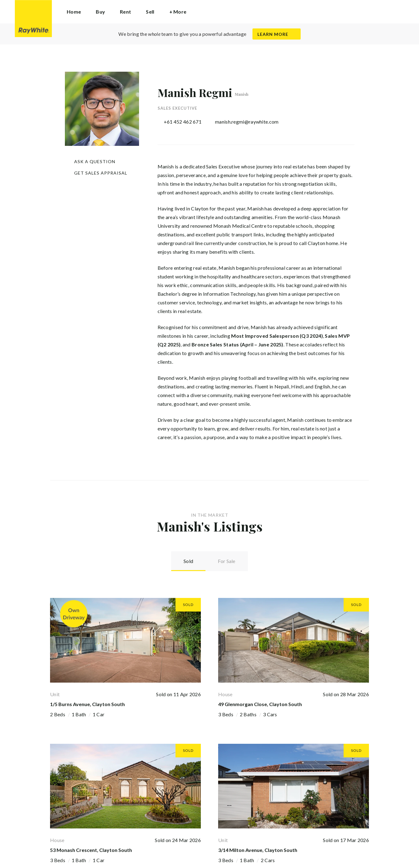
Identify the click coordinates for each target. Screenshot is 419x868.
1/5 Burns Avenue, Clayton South (87, 704)
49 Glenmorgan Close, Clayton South (260, 704)
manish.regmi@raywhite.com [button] (247, 122)
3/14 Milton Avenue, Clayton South (258, 850)
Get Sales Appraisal (101, 173)
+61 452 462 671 (183, 122)
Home (74, 12)
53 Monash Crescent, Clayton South (91, 850)
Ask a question (95, 161)
